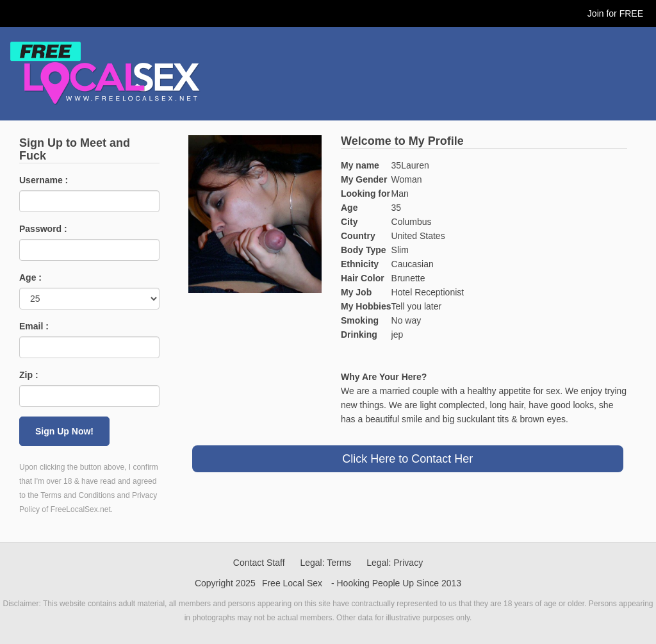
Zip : (29, 375)
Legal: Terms (325, 563)
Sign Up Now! (64, 431)
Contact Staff (259, 563)
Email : (34, 326)
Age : (30, 277)
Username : (44, 180)
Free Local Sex (292, 583)
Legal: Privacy (395, 563)
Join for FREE (615, 13)
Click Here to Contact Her (407, 459)
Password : (43, 229)
